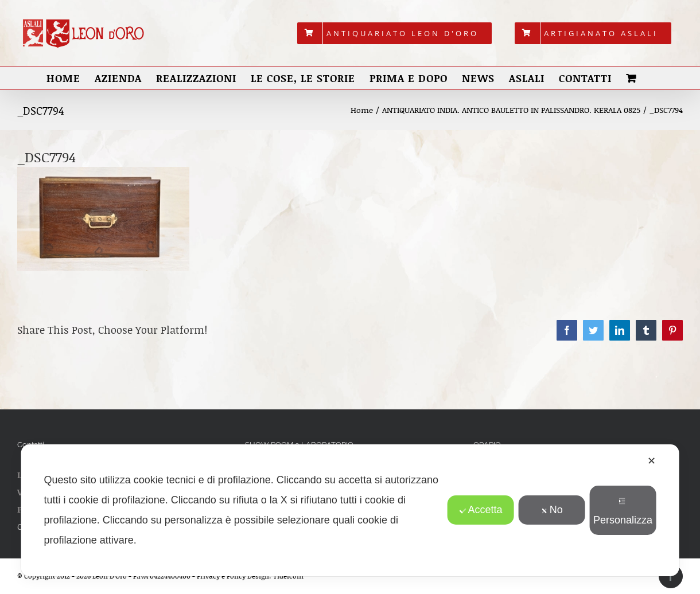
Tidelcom (288, 576)
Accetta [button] (481, 510)
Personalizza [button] (623, 512)
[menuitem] (394, 33)
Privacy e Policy (221, 576)
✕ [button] (652, 461)
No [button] (552, 510)
